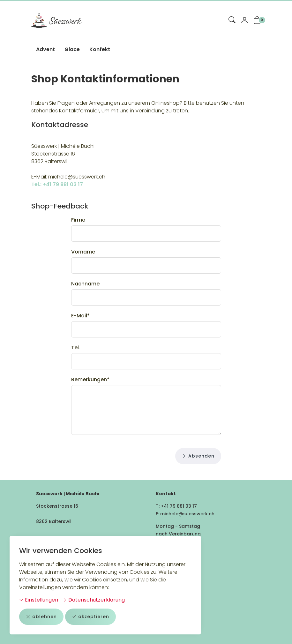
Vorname (83, 252)
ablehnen (41, 617)
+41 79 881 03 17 (179, 506)
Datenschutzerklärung (94, 600)
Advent (45, 49)
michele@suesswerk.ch (187, 514)
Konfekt (100, 49)
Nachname (85, 284)
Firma (78, 220)
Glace (72, 49)
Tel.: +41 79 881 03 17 (57, 184)
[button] (232, 20)
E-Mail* (80, 316)
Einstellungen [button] (39, 600)
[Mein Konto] (244, 21)
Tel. (76, 348)
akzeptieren (90, 617)
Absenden (198, 456)
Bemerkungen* (90, 379)
